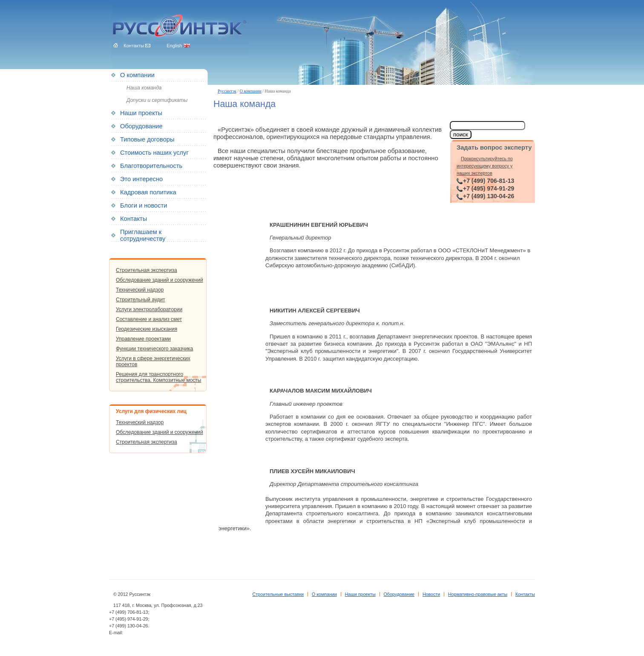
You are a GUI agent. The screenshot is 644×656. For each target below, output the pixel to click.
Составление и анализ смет (149, 319)
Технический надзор (140, 290)
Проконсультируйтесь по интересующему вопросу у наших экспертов (485, 166)
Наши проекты (141, 113)
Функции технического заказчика (154, 349)
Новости (431, 594)
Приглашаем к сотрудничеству (143, 235)
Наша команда (144, 88)
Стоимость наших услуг (154, 153)
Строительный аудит (141, 300)
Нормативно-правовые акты (478, 594)
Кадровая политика (148, 192)
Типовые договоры (147, 139)
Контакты (134, 219)
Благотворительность (151, 166)
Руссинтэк (227, 91)
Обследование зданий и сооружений (160, 280)
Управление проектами (143, 339)
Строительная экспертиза (147, 270)
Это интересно (141, 179)
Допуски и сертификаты (157, 100)
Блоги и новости (144, 205)
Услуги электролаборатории (149, 309)
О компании (251, 91)
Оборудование (141, 126)
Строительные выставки (278, 594)
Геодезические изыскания (147, 329)
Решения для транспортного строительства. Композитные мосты (158, 377)
